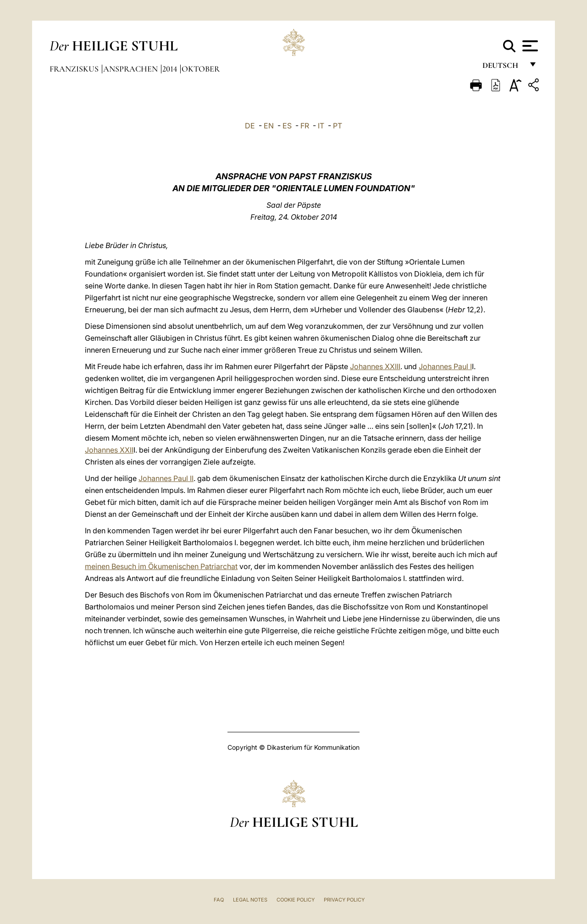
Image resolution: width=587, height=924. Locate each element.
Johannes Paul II (166, 478)
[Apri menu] (529, 46)
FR (305, 126)
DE (250, 126)
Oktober (201, 69)
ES (287, 126)
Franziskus (75, 69)
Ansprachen (131, 69)
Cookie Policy (296, 900)
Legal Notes (250, 900)
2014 (171, 69)
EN (269, 126)
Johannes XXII (109, 450)
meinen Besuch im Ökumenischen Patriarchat (161, 566)
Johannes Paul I (445, 366)
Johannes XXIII (375, 366)
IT (321, 126)
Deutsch (503, 68)
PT (338, 126)
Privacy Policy (344, 900)
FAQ (219, 900)
